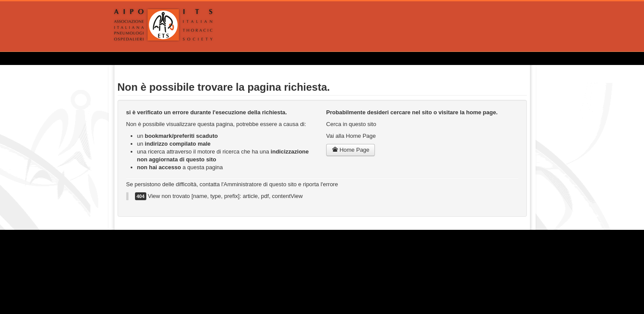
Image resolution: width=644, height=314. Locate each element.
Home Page (351, 150)
